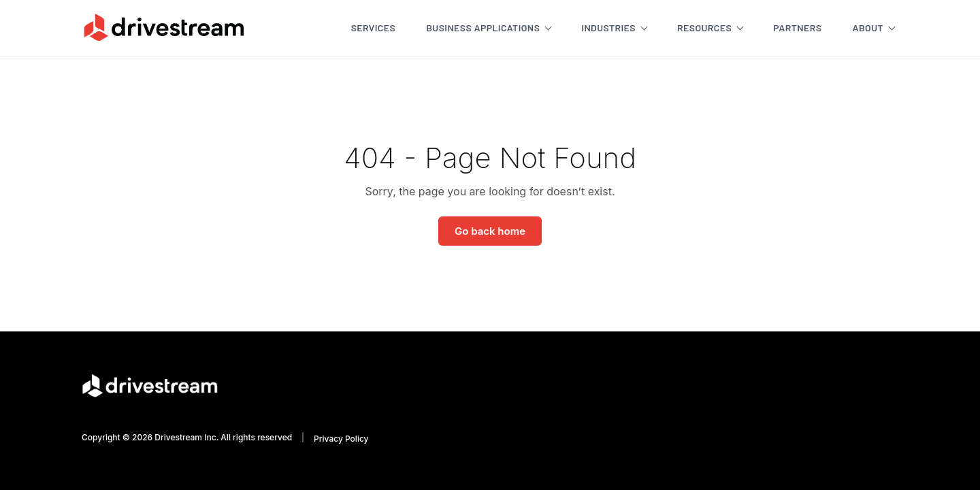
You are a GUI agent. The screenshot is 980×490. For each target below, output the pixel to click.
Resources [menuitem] (704, 28)
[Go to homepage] (164, 27)
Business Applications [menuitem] (483, 28)
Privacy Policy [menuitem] (341, 439)
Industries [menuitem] (608, 28)
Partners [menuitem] (797, 28)
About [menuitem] (868, 28)
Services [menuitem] (374, 28)
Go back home (490, 231)
